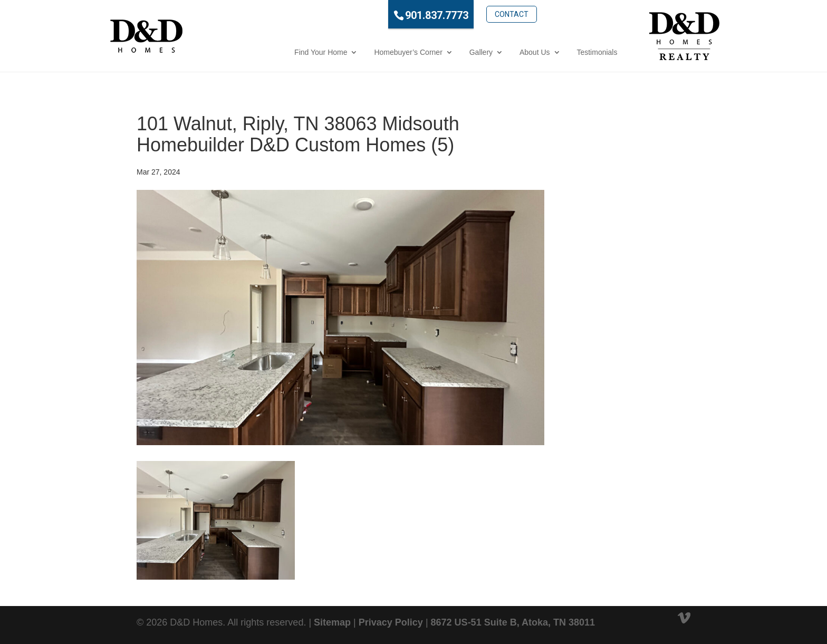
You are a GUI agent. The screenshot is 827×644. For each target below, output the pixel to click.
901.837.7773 (391, 15)
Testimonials (551, 52)
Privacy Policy (391, 622)
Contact (466, 14)
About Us (489, 52)
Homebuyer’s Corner (363, 52)
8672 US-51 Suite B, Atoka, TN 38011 (513, 622)
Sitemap (332, 622)
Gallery (435, 52)
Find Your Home (275, 52)
